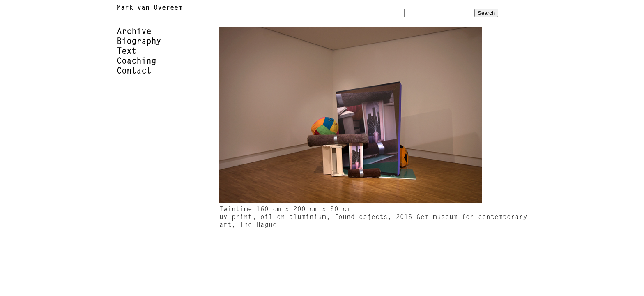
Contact (134, 72)
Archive (134, 32)
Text (126, 52)
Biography (139, 42)
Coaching (136, 62)
